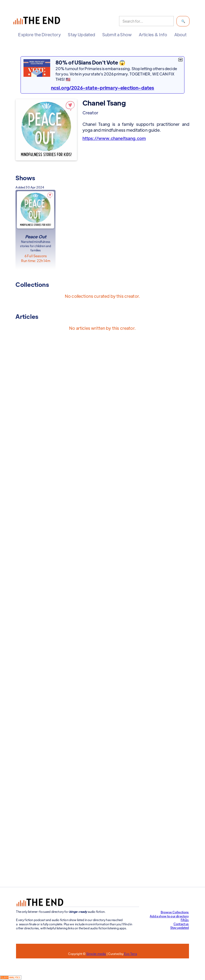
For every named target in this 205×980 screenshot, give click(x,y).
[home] (38, 21)
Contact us (181, 924)
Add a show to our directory (169, 916)
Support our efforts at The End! (139, 882)
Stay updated (180, 927)
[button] (39, 35)
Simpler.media (96, 954)
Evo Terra (131, 954)
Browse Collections (175, 912)
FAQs (185, 920)
